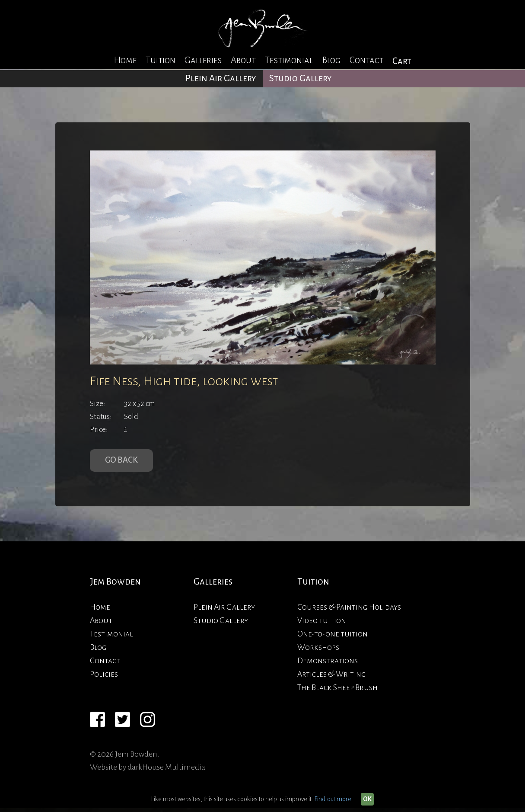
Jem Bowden (115, 585)
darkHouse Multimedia (166, 771)
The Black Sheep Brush (337, 691)
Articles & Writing (332, 678)
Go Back (123, 462)
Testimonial (289, 60)
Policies (104, 678)
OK (367, 799)
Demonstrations (328, 665)
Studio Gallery (301, 78)
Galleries (203, 60)
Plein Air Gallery (221, 78)
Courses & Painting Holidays (349, 611)
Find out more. (333, 799)
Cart (402, 61)
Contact (366, 60)
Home (125, 60)
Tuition (161, 60)
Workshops (318, 651)
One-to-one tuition (332, 638)
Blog (331, 60)
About (243, 60)
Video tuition (322, 624)
